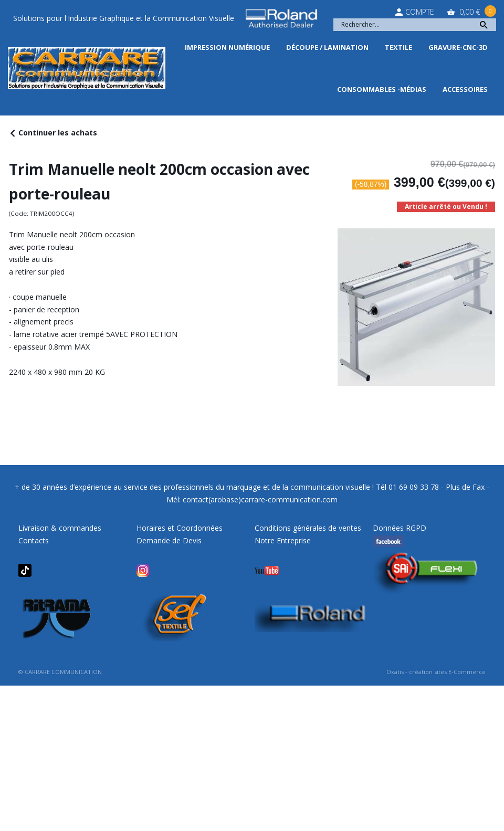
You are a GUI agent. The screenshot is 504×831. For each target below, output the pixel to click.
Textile (398, 47)
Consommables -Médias (382, 89)
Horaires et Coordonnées (180, 528)
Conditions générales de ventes (308, 528)
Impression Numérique (227, 47)
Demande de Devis (169, 540)
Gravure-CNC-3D (458, 47)
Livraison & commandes (60, 528)
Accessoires (465, 89)
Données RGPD (400, 528)
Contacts (34, 540)
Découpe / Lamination (327, 47)
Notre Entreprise (283, 540)
